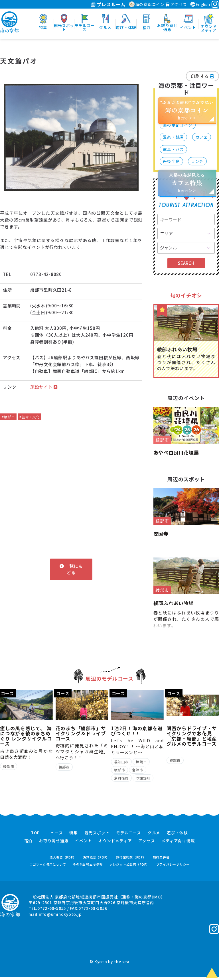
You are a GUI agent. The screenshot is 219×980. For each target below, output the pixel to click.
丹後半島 (171, 161)
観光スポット (97, 835)
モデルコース (129, 835)
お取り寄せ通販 (54, 844)
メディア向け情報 (178, 844)
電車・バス (173, 149)
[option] (71, 138)
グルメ (154, 835)
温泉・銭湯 (173, 137)
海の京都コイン (147, 4)
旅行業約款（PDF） (131, 860)
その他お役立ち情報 (88, 867)
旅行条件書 (161, 860)
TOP (35, 835)
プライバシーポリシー (173, 867)
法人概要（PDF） (63, 860)
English (200, 4)
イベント (83, 844)
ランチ (197, 161)
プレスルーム (108, 4)
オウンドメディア (115, 844)
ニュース (54, 835)
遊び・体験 (177, 835)
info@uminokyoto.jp (60, 917)
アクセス (177, 4)
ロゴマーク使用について (48, 867)
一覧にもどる (71, 569)
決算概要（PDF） (96, 860)
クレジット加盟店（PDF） (130, 867)
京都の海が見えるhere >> (187, 183)
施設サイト (44, 387)
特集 (74, 835)
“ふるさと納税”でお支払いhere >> (187, 110)
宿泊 (29, 844)
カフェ (202, 137)
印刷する (202, 76)
